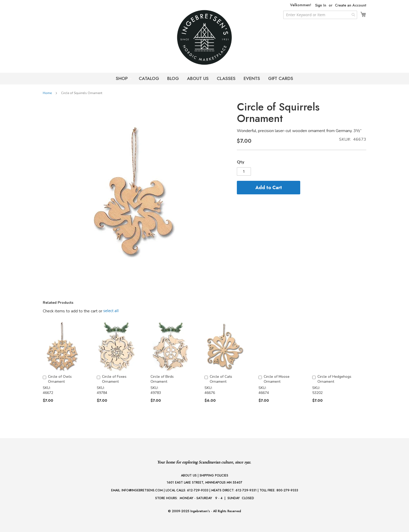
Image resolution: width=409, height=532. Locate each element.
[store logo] (204, 37)
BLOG (173, 78)
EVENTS (252, 78)
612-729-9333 (198, 490)
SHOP (122, 78)
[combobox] (320, 15)
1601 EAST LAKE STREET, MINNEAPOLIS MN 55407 (204, 482)
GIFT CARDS (281, 78)
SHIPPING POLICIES (214, 475)
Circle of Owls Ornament (60, 379)
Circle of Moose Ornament (277, 379)
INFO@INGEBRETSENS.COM (142, 490)
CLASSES (226, 78)
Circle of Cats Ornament (221, 379)
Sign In (321, 5)
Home (47, 93)
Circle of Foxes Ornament (114, 379)
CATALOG (149, 78)
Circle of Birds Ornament (162, 379)
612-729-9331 (246, 490)
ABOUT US (198, 78)
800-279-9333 (287, 490)
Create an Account (351, 5)
